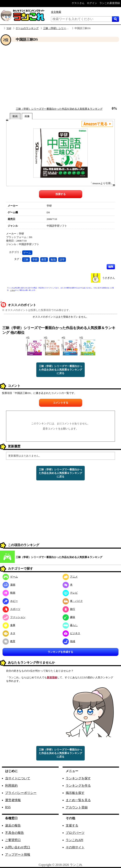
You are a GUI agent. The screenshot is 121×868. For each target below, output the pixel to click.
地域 (69, 641)
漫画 (9, 585)
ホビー (10, 601)
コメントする (61, 403)
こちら (13, 290)
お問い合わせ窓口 (18, 847)
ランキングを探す (78, 778)
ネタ (9, 633)
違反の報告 (13, 825)
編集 (111, 267)
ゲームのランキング (27, 28)
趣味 (69, 617)
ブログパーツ (75, 833)
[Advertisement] (60, 74)
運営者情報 (13, 800)
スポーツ (11, 609)
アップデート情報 (18, 855)
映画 (9, 593)
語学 (62, 260)
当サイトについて (18, 778)
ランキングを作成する (60, 652)
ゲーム (27, 253)
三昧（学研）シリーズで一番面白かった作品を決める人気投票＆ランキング (59, 109)
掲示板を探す (75, 793)
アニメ (70, 577)
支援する (72, 825)
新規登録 (52, 677)
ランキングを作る (78, 786)
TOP (9, 28)
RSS (8, 807)
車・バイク (73, 601)
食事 (9, 625)
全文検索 (56, 12)
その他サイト (75, 847)
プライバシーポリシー (21, 793)
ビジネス (71, 633)
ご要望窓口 (13, 840)
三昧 (26, 260)
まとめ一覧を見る (78, 800)
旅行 (69, 609)
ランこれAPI (75, 840)
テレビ (70, 593)
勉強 (53, 260)
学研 (35, 260)
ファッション (14, 617)
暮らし (70, 625)
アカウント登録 (77, 807)
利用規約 (11, 786)
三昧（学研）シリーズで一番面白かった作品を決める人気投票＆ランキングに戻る (60, 370)
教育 (44, 260)
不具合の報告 (15, 833)
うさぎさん (109, 278)
